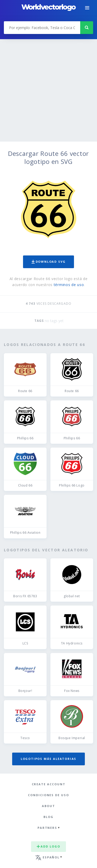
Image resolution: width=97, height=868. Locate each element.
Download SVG (49, 262)
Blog (48, 817)
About (48, 806)
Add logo (48, 846)
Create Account (49, 784)
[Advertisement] (48, 90)
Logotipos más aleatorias (49, 759)
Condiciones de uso (48, 795)
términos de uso (69, 285)
